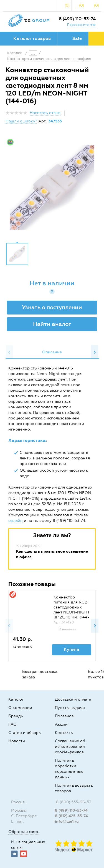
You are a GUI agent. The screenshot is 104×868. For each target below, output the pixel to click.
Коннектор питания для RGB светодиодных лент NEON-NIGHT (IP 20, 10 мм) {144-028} (72, 610)
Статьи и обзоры (25, 733)
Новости (17, 741)
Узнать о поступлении (52, 307)
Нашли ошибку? (21, 121)
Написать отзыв (45, 113)
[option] (52, 187)
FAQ (12, 724)
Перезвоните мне (81, 25)
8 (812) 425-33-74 (71, 816)
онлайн (16, 521)
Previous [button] (9, 352)
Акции (61, 724)
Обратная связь (24, 832)
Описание (52, 352)
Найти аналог (52, 324)
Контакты (64, 733)
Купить (72, 649)
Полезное (64, 716)
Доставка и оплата (73, 699)
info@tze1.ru (67, 822)
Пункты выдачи (70, 708)
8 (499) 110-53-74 (77, 19)
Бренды (16, 716)
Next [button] (95, 352)
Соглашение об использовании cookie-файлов (70, 747)
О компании (20, 708)
